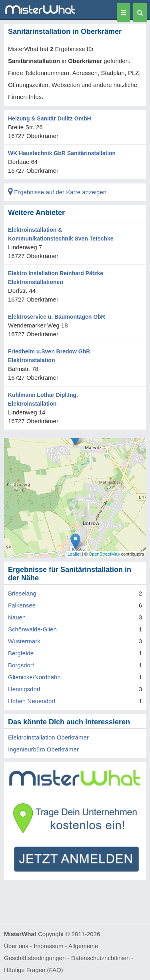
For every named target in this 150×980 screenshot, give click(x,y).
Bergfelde (21, 653)
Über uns (16, 946)
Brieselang (22, 593)
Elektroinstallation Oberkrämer (48, 737)
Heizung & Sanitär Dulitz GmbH (50, 118)
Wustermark (24, 641)
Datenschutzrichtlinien (101, 958)
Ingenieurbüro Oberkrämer (43, 749)
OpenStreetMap (104, 554)
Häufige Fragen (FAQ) (34, 970)
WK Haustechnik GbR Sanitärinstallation (62, 153)
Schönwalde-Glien (32, 629)
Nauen (17, 617)
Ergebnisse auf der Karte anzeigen (57, 192)
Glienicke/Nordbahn (34, 677)
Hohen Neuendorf (32, 701)
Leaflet (74, 554)
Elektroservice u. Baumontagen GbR (57, 317)
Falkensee (22, 605)
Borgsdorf (21, 665)
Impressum (48, 946)
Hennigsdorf (24, 689)
